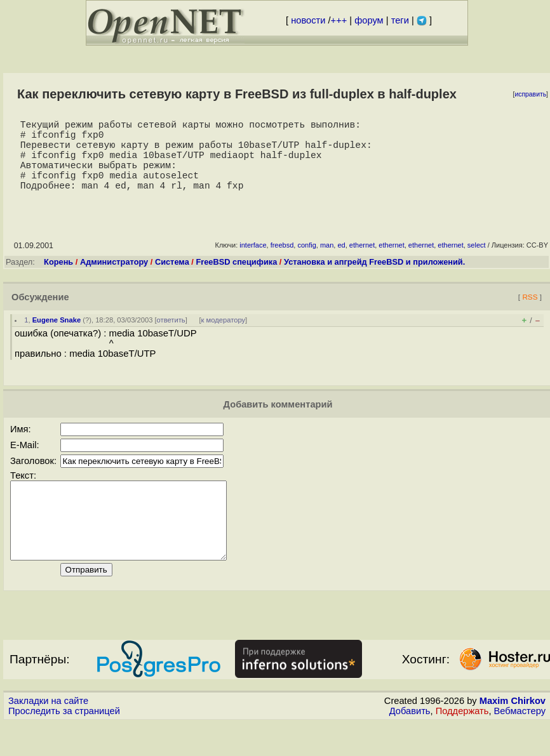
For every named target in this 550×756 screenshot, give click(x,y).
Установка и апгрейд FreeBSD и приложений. (374, 280)
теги (400, 20)
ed (341, 263)
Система (172, 280)
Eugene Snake (57, 338)
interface (253, 263)
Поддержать (462, 744)
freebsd (282, 263)
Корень (58, 280)
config (306, 263)
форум (369, 20)
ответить (171, 338)
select (477, 263)
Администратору (114, 280)
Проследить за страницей (64, 744)
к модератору (224, 338)
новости (308, 20)
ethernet (362, 263)
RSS (530, 315)
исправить (530, 94)
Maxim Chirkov (513, 734)
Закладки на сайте (48, 734)
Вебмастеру (520, 744)
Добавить (410, 744)
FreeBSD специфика (236, 280)
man (327, 263)
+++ (339, 20)
